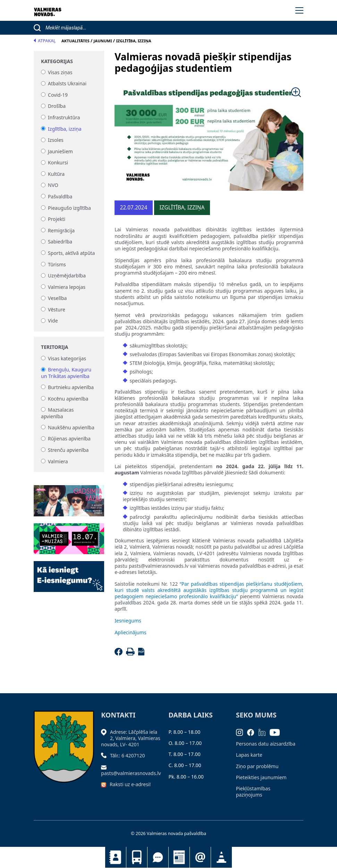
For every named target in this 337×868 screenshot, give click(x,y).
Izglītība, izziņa (65, 129)
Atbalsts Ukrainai (67, 84)
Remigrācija (61, 230)
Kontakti (116, 857)
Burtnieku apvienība (71, 387)
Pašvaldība (60, 196)
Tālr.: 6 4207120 (128, 755)
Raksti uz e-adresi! (130, 784)
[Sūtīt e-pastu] (106, 767)
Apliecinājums (130, 632)
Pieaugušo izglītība (69, 208)
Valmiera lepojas (67, 287)
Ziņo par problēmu (257, 766)
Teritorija (54, 347)
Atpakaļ (45, 41)
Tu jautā (158, 857)
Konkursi (58, 163)
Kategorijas (57, 61)
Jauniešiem (60, 151)
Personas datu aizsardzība (266, 744)
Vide (53, 321)
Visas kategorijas (67, 358)
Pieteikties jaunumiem (200, 857)
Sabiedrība (60, 242)
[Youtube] (277, 732)
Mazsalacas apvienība (57, 413)
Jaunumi (179, 857)
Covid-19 (58, 95)
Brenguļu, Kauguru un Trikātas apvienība (66, 373)
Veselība (57, 298)
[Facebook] (120, 654)
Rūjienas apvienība (69, 439)
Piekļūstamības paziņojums (253, 792)
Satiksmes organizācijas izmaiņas (221, 857)
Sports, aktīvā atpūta (71, 253)
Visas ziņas (60, 72)
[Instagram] (242, 732)
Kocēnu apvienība (68, 399)
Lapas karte (249, 755)
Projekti (57, 219)
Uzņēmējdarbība (67, 276)
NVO (53, 185)
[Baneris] (69, 497)
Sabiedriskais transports (137, 857)
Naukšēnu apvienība (71, 427)
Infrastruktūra (64, 117)
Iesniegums (128, 621)
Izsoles (56, 140)
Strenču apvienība (68, 450)
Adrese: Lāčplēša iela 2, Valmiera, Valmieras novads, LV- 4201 (130, 738)
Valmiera (58, 461)
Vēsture (57, 310)
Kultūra (56, 174)
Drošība (57, 106)
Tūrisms (57, 264)
